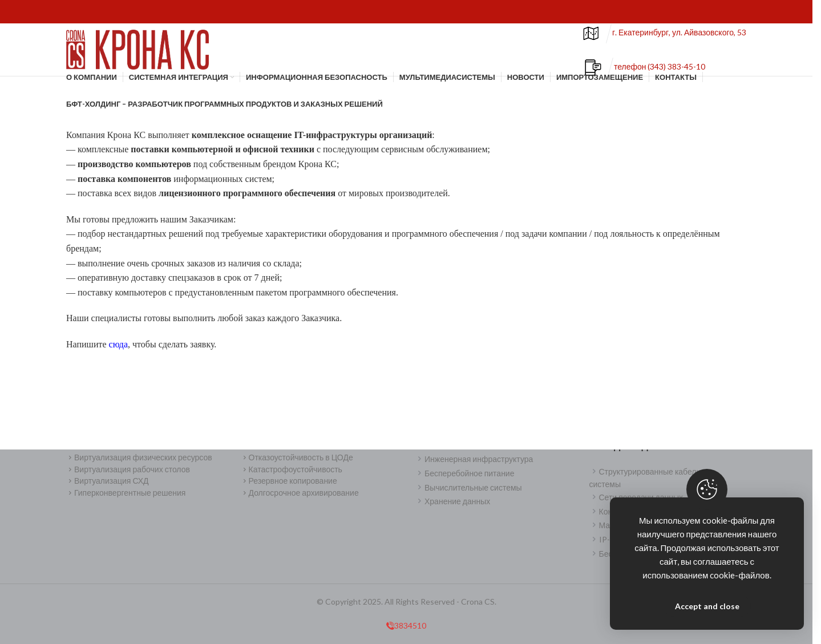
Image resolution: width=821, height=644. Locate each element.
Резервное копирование (289, 481)
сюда (118, 352)
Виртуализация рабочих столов (128, 469)
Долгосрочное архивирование (300, 493)
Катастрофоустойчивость (292, 469)
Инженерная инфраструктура (474, 459)
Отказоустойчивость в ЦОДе (297, 457)
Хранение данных (452, 502)
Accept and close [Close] (707, 606)
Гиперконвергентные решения (126, 493)
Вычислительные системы (468, 487)
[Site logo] (137, 53)
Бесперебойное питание (464, 473)
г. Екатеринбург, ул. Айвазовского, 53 (679, 37)
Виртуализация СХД (108, 481)
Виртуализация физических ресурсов (139, 457)
